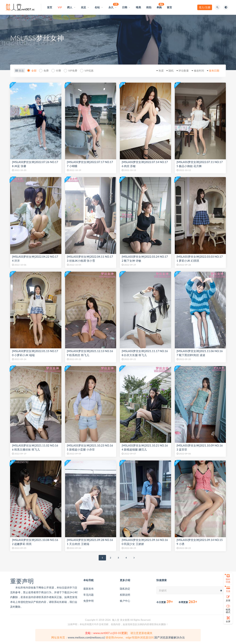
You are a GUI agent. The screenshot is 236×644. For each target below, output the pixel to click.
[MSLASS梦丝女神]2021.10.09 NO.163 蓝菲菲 (200, 447)
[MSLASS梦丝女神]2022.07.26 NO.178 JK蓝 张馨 (35, 164)
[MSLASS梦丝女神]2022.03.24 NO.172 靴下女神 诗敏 (145, 259)
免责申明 (88, 601)
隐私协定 (125, 589)
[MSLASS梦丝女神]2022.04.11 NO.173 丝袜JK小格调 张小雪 (90, 259)
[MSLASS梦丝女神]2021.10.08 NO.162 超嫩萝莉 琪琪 (35, 542)
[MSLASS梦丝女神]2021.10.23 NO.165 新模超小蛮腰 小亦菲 (90, 447)
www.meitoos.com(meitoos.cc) (86, 637)
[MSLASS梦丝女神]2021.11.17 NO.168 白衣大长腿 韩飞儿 (145, 353)
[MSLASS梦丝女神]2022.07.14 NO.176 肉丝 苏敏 (145, 164)
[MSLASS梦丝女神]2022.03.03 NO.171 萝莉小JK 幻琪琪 (200, 259)
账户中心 (125, 601)
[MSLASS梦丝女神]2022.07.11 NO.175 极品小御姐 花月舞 (200, 164)
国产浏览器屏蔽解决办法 (170, 637)
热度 (156, 71)
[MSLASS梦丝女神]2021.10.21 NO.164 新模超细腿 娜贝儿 (145, 447)
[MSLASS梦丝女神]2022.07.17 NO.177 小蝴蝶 (90, 164)
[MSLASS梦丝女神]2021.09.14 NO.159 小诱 (200, 542)
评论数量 (181, 71)
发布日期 (213, 71)
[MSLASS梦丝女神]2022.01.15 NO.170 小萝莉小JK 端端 (35, 353)
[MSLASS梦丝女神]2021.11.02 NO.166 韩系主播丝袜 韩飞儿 (35, 447)
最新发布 (88, 589)
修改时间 (197, 71)
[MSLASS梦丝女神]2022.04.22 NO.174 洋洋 (35, 259)
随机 (167, 71)
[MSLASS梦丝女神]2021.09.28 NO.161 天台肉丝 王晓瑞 (90, 542)
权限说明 (125, 595)
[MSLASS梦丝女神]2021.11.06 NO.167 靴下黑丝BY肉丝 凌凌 (200, 353)
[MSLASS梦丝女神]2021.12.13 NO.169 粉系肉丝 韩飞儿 (90, 353)
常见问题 (88, 595)
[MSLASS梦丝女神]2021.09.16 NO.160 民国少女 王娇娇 (145, 542)
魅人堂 (116, 620)
